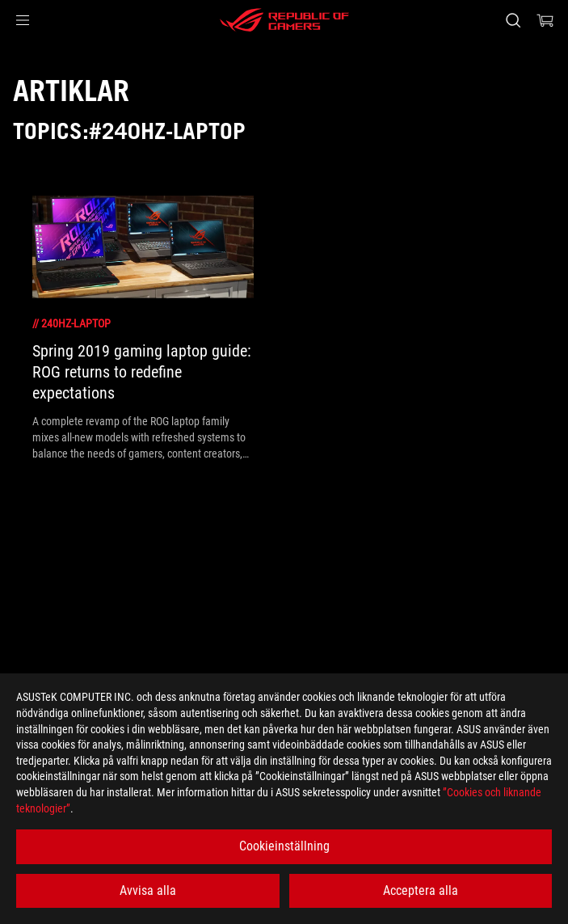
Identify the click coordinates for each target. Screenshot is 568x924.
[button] (23, 20)
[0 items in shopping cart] (545, 20)
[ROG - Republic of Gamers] (284, 20)
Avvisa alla (148, 890)
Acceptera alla (421, 890)
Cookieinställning (284, 846)
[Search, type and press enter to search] (513, 20)
